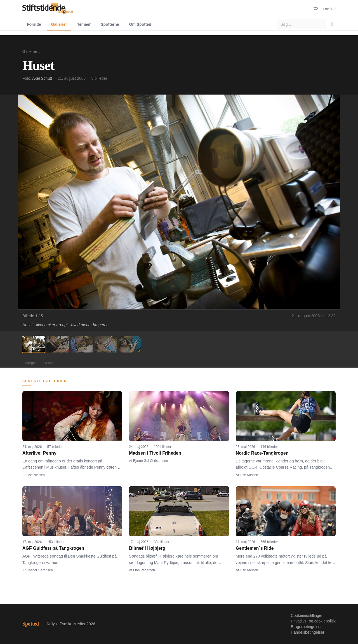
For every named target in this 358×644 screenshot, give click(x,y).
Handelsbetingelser (308, 632)
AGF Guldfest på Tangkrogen (53, 548)
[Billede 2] (58, 344)
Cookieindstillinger (307, 615)
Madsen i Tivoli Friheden (155, 453)
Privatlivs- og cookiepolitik (313, 621)
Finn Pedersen (144, 570)
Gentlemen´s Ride (255, 548)
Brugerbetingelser (306, 627)
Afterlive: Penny (39, 453)
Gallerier (59, 24)
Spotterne (110, 24)
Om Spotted (140, 24)
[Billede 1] (34, 344)
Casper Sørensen (40, 570)
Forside (34, 24)
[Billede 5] (130, 344)
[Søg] (332, 24)
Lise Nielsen (36, 475)
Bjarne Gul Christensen (150, 461)
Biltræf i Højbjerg (147, 548)
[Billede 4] (106, 344)
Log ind (329, 9)
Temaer (84, 24)
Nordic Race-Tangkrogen (262, 453)
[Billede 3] (82, 344)
